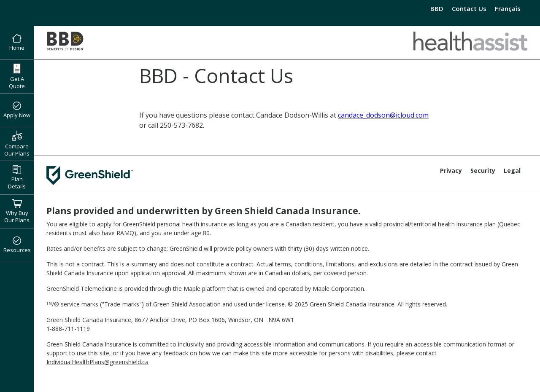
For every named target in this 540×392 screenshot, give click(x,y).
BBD (437, 8)
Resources (17, 245)
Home (17, 43)
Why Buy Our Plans (17, 211)
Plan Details (17, 178)
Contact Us (469, 8)
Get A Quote (17, 77)
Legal (512, 170)
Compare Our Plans (17, 144)
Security (483, 170)
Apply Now (17, 110)
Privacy (451, 170)
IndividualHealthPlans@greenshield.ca (97, 362)
